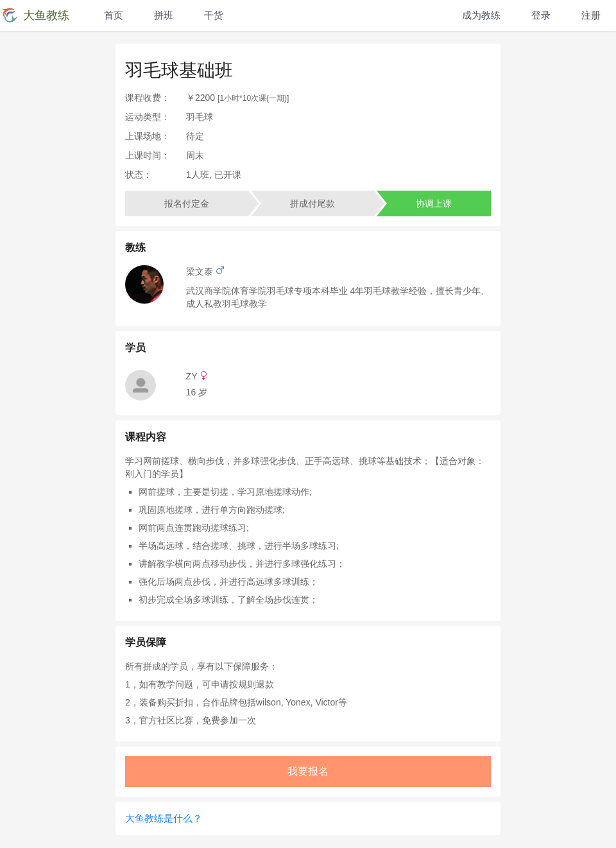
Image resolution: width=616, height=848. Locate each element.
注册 (591, 15)
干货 (214, 15)
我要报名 (308, 771)
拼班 (164, 15)
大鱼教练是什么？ (164, 818)
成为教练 (481, 15)
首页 (114, 15)
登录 (541, 15)
